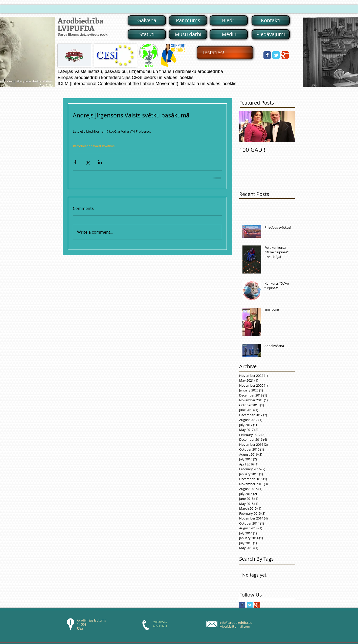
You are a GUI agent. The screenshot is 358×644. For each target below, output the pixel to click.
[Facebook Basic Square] (242, 605)
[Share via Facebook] (75, 162)
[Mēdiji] (229, 34)
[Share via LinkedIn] (100, 162)
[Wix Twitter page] (276, 55)
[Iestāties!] (225, 53)
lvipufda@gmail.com (235, 626)
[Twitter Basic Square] (250, 605)
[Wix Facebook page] (267, 55)
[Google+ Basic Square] (257, 605)
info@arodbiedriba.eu (236, 623)
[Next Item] (287, 126)
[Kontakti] (271, 20)
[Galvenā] (147, 20)
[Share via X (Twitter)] (88, 162)
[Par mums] (188, 20)
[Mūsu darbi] (188, 34)
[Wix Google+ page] (285, 55)
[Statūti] (147, 34)
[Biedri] (229, 20)
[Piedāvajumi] (271, 34)
